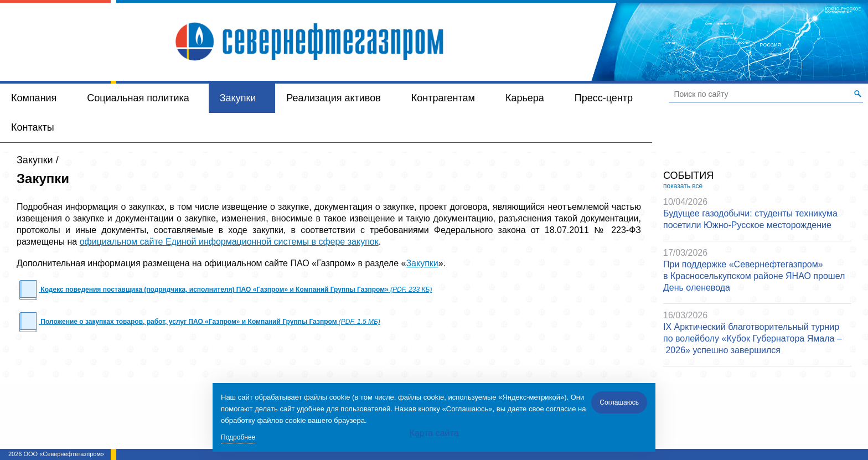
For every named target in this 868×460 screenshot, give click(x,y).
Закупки (238, 98)
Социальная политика (138, 98)
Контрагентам (443, 98)
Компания (34, 98)
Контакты (33, 127)
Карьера (525, 98)
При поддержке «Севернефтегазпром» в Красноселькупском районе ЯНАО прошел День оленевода (754, 276)
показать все (683, 186)
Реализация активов (334, 98)
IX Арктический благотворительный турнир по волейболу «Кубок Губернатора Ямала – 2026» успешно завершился (753, 338)
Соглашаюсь (619, 402)
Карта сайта (434, 433)
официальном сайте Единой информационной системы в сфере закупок (229, 242)
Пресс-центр (604, 98)
